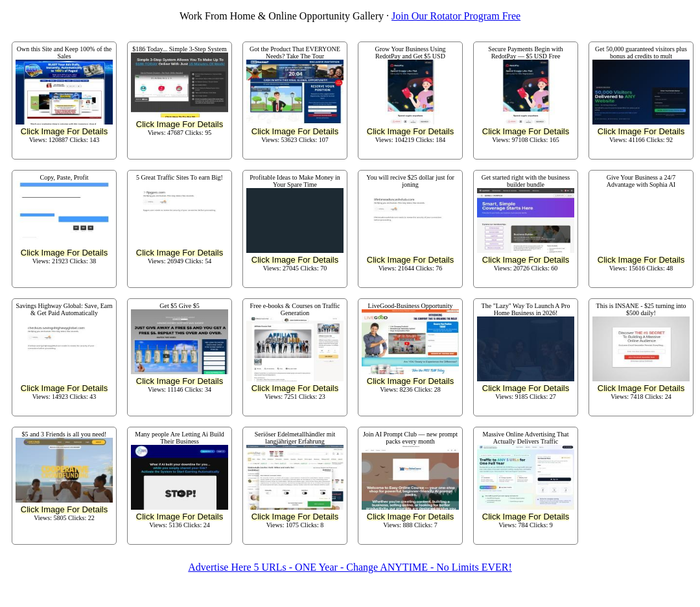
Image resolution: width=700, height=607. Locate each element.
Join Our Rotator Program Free (456, 16)
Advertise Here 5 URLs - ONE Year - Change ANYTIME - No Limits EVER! (350, 567)
